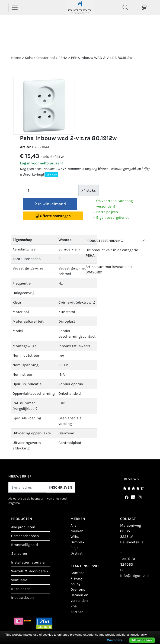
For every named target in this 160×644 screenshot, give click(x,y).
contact (77, 573)
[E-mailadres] (27, 487)
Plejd (75, 548)
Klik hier (51, 175)
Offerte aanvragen (53, 216)
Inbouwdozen (22, 598)
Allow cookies (142, 640)
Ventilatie (19, 580)
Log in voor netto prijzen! (41, 163)
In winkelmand (50, 204)
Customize (115, 640)
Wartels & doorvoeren (30, 571)
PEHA (90, 255)
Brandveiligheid (24, 545)
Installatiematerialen (29, 562)
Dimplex (77, 542)
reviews (131, 479)
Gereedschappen (25, 536)
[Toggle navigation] (15, 8)
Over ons (78, 589)
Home (16, 58)
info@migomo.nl (134, 575)
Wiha (75, 537)
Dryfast (77, 553)
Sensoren (19, 553)
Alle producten (23, 527)
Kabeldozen (21, 589)
